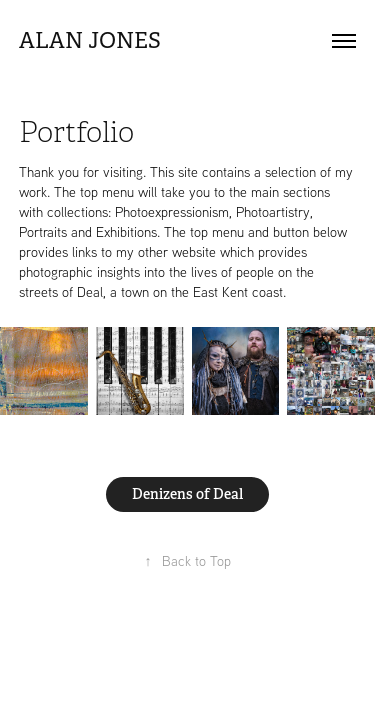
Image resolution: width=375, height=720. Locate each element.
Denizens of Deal (187, 494)
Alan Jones (90, 40)
